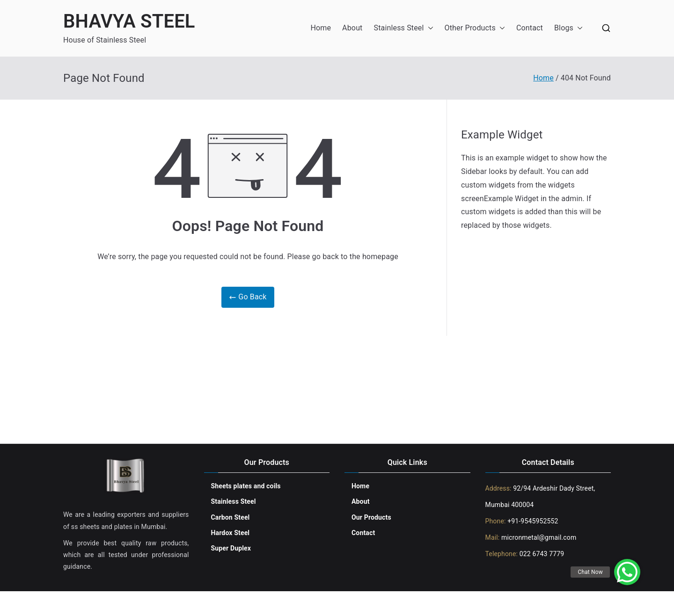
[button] (429, 28)
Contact (530, 28)
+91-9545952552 (532, 521)
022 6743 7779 (542, 554)
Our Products (371, 517)
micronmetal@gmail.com (538, 537)
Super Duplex (231, 548)
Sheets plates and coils (246, 486)
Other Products (475, 28)
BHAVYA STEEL (129, 21)
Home (321, 28)
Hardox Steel (231, 533)
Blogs (568, 28)
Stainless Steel (404, 28)
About (352, 28)
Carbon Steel (231, 517)
